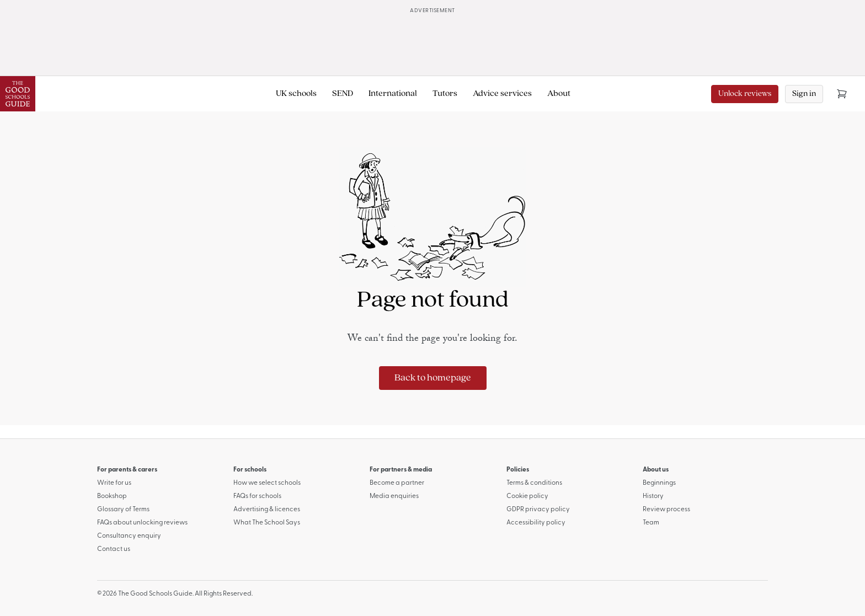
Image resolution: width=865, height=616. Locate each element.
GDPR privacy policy (538, 510)
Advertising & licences (267, 510)
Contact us (114, 549)
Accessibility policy (536, 523)
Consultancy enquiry (129, 536)
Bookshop (112, 496)
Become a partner (397, 483)
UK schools (296, 94)
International (393, 94)
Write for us (114, 483)
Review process (666, 510)
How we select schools (267, 483)
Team (651, 523)
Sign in (804, 94)
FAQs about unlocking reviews (142, 523)
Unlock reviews (745, 94)
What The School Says (267, 523)
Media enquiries (394, 496)
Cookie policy (527, 496)
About (559, 94)
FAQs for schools (257, 496)
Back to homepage (433, 378)
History (653, 496)
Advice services (502, 94)
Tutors (445, 94)
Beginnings (659, 483)
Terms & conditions (534, 483)
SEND (343, 94)
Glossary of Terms (123, 510)
